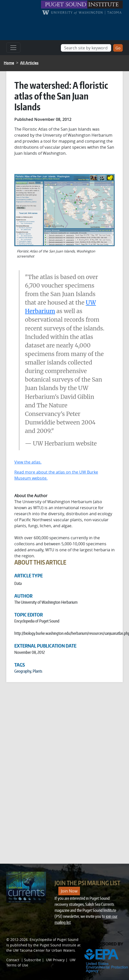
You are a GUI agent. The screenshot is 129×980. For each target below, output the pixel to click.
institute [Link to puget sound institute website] (103, 5)
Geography (23, 671)
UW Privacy (55, 960)
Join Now (69, 891)
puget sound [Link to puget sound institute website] (66, 5)
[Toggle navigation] (13, 48)
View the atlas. (28, 462)
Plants (37, 671)
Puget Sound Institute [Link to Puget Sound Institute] (58, 945)
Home (9, 63)
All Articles (29, 63)
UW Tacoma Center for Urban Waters (44, 950)
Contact (13, 960)
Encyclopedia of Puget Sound (54, 940)
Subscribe (33, 960)
